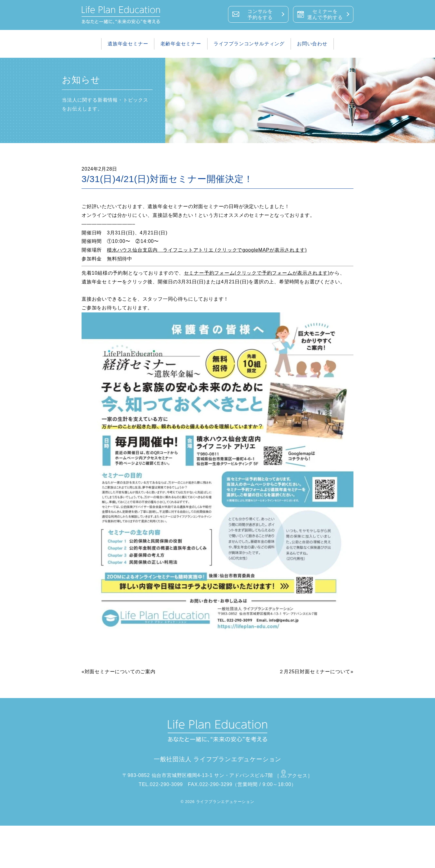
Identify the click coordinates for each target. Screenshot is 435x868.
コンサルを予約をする (260, 14)
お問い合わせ (312, 44)
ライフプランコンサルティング (249, 44)
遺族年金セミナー (128, 44)
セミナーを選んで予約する (325, 14)
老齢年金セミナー (181, 44)
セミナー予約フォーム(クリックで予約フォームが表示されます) (257, 273)
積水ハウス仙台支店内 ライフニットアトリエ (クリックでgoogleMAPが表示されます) (207, 250)
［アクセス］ (294, 776)
